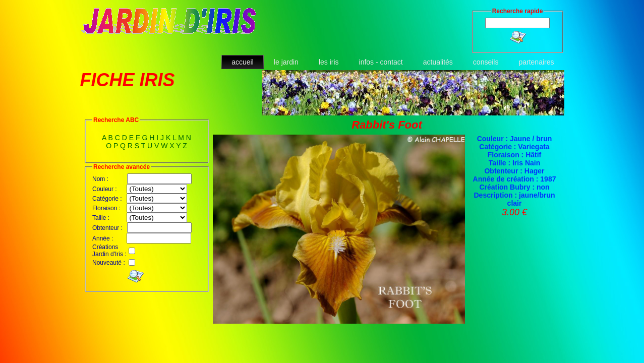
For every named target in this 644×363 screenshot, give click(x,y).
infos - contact (381, 62)
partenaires (536, 62)
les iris (329, 62)
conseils (486, 62)
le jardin (286, 62)
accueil (243, 62)
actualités (438, 62)
